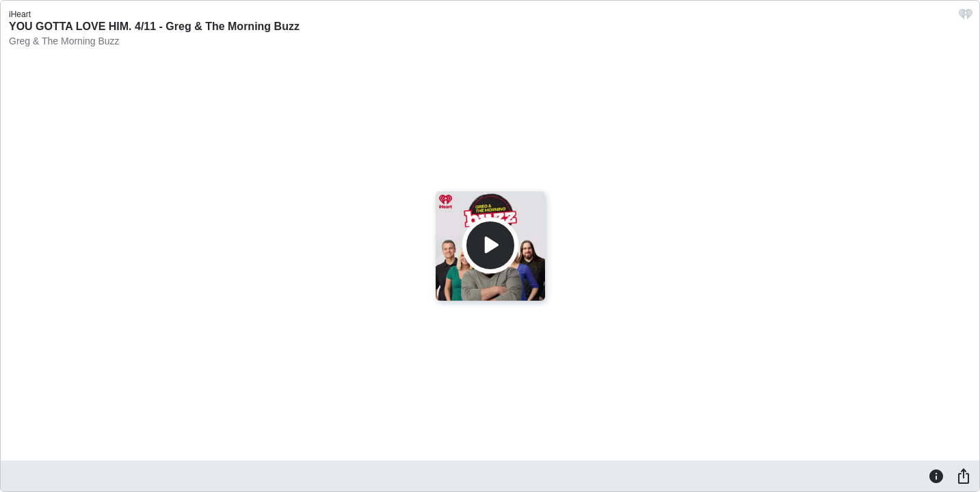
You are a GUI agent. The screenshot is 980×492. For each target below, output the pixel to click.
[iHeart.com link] (966, 17)
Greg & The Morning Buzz (64, 41)
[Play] (490, 245)
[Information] (936, 476)
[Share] (964, 476)
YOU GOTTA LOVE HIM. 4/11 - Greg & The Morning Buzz (154, 26)
